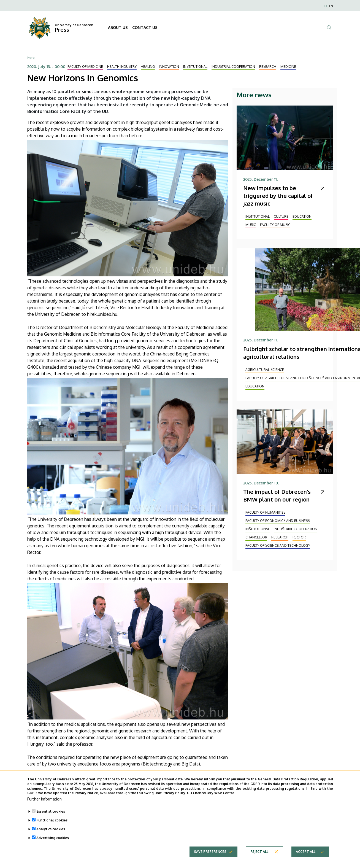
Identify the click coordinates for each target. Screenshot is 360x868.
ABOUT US (118, 27)
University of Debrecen (74, 25)
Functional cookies (52, 829)
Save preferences (210, 860)
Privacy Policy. (174, 802)
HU (325, 6)
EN (331, 6)
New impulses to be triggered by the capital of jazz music (278, 196)
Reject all (259, 860)
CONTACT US (145, 27)
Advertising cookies (53, 846)
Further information (44, 808)
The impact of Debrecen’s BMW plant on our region (277, 495)
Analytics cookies (51, 838)
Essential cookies (51, 820)
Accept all (306, 860)
